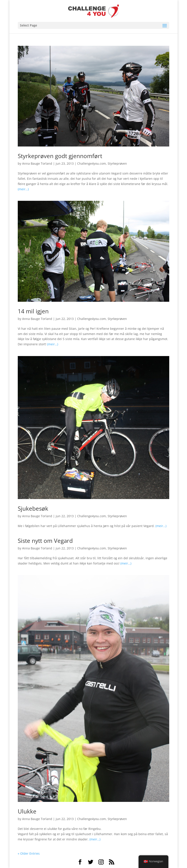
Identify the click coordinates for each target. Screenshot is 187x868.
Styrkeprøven (117, 163)
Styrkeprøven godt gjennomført (60, 156)
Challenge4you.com (92, 163)
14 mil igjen (33, 311)
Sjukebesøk (33, 508)
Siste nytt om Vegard (45, 541)
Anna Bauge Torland (37, 163)
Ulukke (27, 811)
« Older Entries (29, 853)
